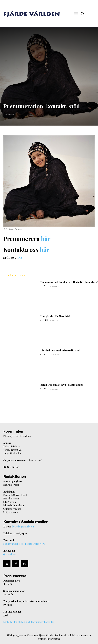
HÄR (19, 258)
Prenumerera (15, 576)
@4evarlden (9, 554)
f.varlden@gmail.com (23, 527)
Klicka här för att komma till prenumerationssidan (29, 622)
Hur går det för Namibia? (55, 316)
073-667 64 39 (20, 533)
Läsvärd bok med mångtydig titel (60, 350)
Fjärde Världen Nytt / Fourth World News (24, 544)
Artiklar (44, 320)
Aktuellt (44, 286)
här (46, 238)
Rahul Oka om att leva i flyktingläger (62, 385)
